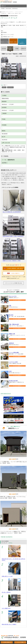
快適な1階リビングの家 (7, 576)
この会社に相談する (7, 642)
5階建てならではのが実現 (14, 250)
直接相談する (22, 43)
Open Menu (25, 2)
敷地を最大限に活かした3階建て (9, 624)
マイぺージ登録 (20, 642)
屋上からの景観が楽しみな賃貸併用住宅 (14, 201)
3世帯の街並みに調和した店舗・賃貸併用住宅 (14, 225)
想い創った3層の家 (6, 592)
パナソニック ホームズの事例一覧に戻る (14, 283)
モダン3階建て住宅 (6, 608)
